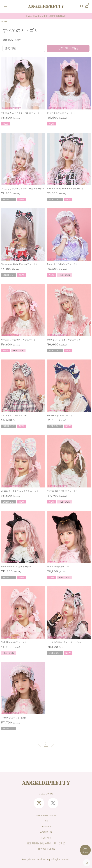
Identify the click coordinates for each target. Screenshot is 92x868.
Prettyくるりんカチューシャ (61, 113)
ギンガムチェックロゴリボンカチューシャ (22, 113)
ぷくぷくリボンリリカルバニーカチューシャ (23, 189)
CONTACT (46, 827)
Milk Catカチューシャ (58, 567)
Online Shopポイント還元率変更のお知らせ (46, 16)
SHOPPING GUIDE (46, 816)
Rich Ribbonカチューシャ (14, 642)
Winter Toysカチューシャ (60, 415)
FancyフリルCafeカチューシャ (63, 264)
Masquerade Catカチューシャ (16, 567)
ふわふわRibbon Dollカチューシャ (64, 642)
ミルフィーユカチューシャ (14, 415)
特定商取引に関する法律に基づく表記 (46, 843)
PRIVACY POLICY (46, 849)
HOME (4, 21)
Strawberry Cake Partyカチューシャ (19, 264)
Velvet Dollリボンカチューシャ (63, 491)
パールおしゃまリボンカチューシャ (18, 340)
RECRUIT (46, 838)
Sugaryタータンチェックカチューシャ (20, 491)
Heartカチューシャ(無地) (13, 718)
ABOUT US (46, 832)
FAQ (46, 821)
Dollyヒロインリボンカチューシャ (64, 340)
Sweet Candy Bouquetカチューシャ (65, 189)
